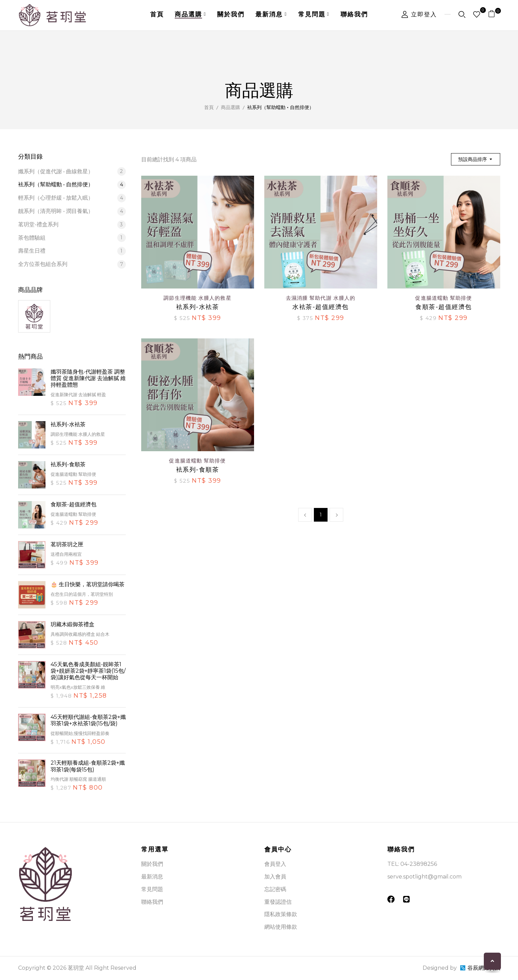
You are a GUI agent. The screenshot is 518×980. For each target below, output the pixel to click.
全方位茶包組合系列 (72, 264)
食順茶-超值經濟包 (74, 504)
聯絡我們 (152, 902)
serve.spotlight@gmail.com (424, 877)
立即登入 (419, 14)
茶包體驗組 (72, 238)
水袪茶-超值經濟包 (321, 307)
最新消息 (152, 877)
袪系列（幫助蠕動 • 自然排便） (72, 185)
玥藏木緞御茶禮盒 (72, 624)
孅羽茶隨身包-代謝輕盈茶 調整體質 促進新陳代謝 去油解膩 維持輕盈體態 (88, 378)
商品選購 (230, 107)
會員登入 (275, 864)
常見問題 (152, 889)
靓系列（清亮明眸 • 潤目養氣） (72, 211)
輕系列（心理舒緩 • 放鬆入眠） (72, 198)
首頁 (209, 107)
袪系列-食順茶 (68, 464)
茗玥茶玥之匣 (67, 544)
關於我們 (152, 864)
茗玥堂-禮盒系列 (72, 225)
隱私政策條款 (281, 914)
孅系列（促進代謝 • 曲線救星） (72, 171)
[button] (494, 15)
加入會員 (275, 877)
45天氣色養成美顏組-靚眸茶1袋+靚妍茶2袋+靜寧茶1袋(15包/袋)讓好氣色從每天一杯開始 (88, 671)
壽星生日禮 (72, 251)
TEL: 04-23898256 (412, 864)
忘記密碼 (275, 889)
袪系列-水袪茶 (68, 424)
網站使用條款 (281, 927)
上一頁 (305, 515)
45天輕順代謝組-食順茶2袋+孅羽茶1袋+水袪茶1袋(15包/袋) (88, 720)
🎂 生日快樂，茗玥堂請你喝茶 (88, 584)
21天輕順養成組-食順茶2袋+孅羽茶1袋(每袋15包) (88, 766)
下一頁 (336, 515)
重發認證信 (278, 902)
